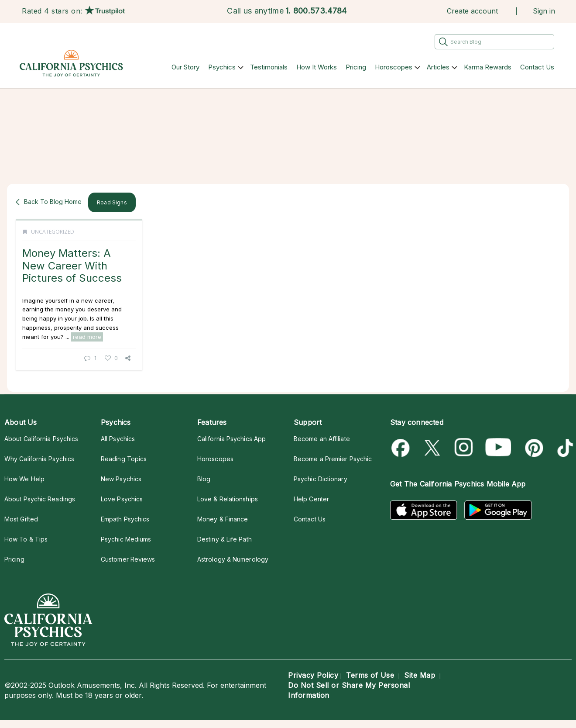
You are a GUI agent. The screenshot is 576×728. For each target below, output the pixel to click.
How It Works (317, 67)
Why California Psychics (39, 459)
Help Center (311, 499)
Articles (438, 67)
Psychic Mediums (126, 539)
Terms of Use (370, 675)
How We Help (24, 479)
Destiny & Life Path (225, 539)
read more (87, 337)
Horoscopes (394, 67)
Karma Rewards (488, 67)
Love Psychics (122, 499)
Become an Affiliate (322, 439)
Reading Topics (124, 459)
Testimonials (269, 67)
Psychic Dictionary (321, 479)
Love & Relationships (228, 499)
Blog (204, 479)
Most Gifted (21, 519)
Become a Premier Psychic (333, 459)
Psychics (222, 67)
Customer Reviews (128, 559)
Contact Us (537, 67)
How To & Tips (26, 539)
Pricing (356, 67)
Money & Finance (223, 519)
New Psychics (121, 479)
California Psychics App (231, 439)
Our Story (185, 67)
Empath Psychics (125, 519)
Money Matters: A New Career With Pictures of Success (72, 266)
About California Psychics (41, 439)
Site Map (420, 675)
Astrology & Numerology (233, 559)
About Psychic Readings (40, 499)
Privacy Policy (313, 675)
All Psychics (118, 439)
